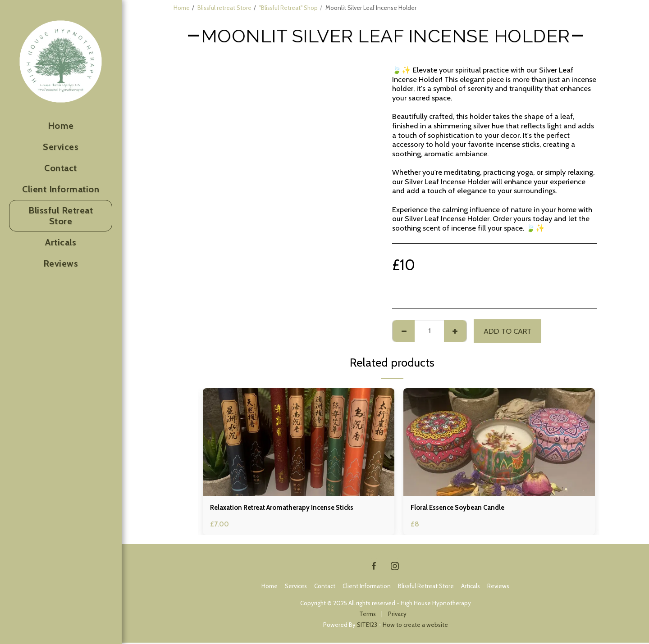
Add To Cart (507, 331)
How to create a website (415, 626)
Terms (368, 615)
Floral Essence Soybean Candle (463, 508)
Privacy (397, 615)
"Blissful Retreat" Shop (288, 8)
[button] (38, 337)
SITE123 (367, 626)
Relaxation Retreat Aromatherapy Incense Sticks (290, 508)
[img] (299, 442)
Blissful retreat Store (224, 8)
